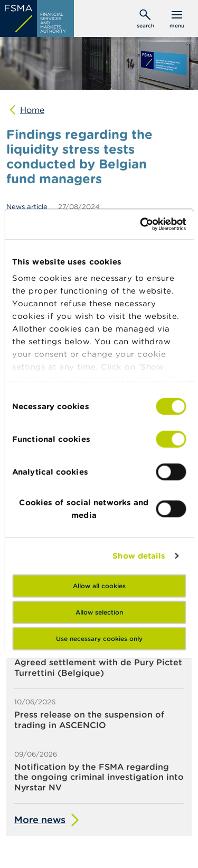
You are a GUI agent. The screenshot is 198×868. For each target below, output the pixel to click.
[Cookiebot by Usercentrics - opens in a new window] (141, 224)
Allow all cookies (99, 585)
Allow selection (99, 612)
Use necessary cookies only (99, 638)
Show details (139, 556)
